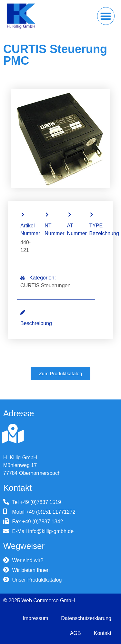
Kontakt (103, 633)
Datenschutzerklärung (86, 618)
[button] (106, 16)
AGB (76, 633)
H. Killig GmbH (20, 458)
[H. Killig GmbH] (13, 434)
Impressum (35, 618)
